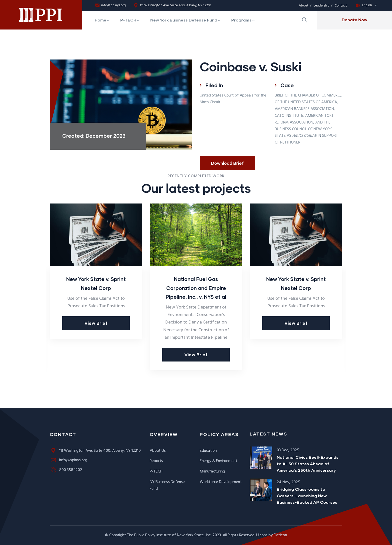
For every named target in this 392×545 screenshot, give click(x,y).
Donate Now (354, 20)
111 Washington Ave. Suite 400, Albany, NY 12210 (172, 6)
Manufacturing (212, 471)
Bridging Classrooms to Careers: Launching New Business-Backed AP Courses (307, 496)
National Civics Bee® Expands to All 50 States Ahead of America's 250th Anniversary (308, 464)
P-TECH (156, 471)
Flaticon (280, 535)
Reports (156, 461)
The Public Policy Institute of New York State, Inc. (169, 535)
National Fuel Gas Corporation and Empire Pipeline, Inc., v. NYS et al (196, 288)
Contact (341, 6)
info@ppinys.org (110, 6)
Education (208, 451)
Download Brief (227, 163)
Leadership (321, 6)
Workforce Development (221, 482)
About (304, 6)
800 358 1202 (66, 470)
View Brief (96, 323)
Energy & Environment (218, 461)
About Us (158, 451)
